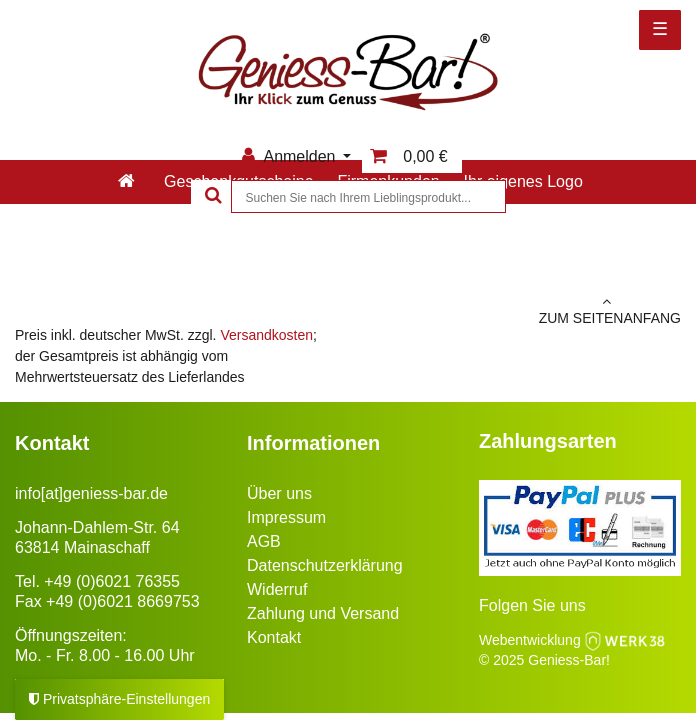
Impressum (286, 517)
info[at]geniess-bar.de (91, 493)
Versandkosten (266, 335)
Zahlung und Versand (323, 613)
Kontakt (274, 637)
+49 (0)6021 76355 (112, 581)
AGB (264, 541)
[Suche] (211, 196)
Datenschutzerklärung (325, 565)
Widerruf (277, 589)
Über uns (279, 493)
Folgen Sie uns (532, 605)
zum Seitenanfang (522, 310)
